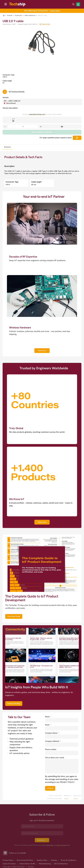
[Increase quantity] (41, 127)
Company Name (52, 733)
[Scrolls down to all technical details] (5, 92)
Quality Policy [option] (42, 860)
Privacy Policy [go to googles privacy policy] (49, 845)
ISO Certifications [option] (61, 864)
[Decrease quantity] (5, 127)
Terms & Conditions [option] (68, 860)
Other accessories (30, 15)
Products (10, 15)
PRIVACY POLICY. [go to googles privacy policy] (66, 797)
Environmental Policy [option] (25, 860)
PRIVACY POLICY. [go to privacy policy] (67, 782)
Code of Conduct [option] (9, 864)
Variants (6, 97)
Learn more (55, 11)
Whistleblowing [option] (45, 864)
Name (48, 717)
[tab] (7, 147)
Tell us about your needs (55, 758)
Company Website (53, 741)
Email (48, 725)
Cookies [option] (54, 860)
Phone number (51, 749)
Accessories (18, 15)
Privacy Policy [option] (8, 860)
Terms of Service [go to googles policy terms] (75, 797)
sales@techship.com (37, 114)
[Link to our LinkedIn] (6, 853)
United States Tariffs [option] (27, 864)
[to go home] (17, 4)
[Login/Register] (78, 4)
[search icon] (73, 4)
